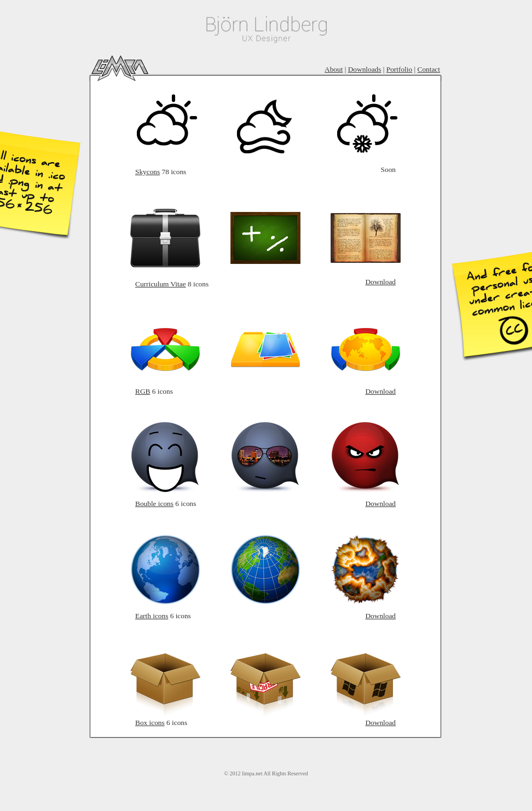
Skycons (148, 172)
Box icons (150, 723)
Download (380, 282)
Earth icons (152, 616)
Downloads (365, 69)
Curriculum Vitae (161, 284)
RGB (143, 391)
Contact (429, 69)
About (334, 69)
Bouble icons (154, 504)
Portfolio (399, 69)
